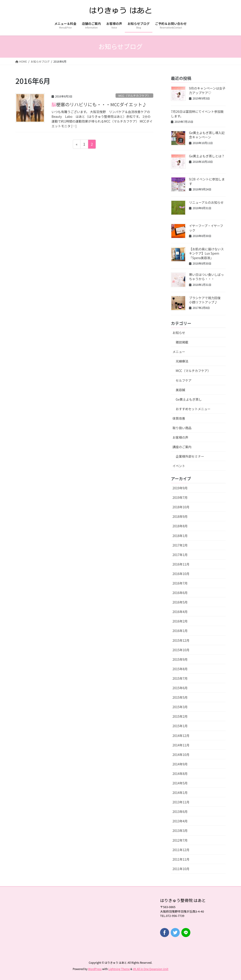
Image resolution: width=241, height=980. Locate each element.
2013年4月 (180, 821)
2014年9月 (180, 764)
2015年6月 (180, 688)
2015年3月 (180, 707)
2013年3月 (180, 831)
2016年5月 (180, 602)
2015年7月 (180, 678)
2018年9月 (180, 516)
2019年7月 (180, 497)
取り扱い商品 (182, 428)
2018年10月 (181, 507)
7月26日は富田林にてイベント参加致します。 (197, 114)
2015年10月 (181, 650)
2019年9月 (180, 488)
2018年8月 (180, 526)
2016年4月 (180, 612)
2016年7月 (180, 583)
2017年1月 (180, 555)
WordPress (95, 969)
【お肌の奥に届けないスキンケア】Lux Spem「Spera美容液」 (206, 253)
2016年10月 (181, 574)
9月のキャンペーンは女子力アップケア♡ (207, 90)
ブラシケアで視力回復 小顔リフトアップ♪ (206, 300)
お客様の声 (180, 437)
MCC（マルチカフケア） (134, 96)
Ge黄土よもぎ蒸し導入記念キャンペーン (207, 135)
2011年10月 (181, 869)
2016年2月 (180, 621)
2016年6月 (180, 593)
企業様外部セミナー (190, 456)
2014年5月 (180, 783)
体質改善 (179, 418)
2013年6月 (180, 812)
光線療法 (182, 361)
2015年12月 (181, 640)
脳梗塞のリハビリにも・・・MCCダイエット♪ (99, 104)
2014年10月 (181, 755)
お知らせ (179, 333)
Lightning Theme (119, 969)
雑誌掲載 (182, 342)
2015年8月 (180, 669)
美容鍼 (180, 390)
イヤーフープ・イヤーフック (206, 228)
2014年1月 (180, 793)
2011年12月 (181, 850)
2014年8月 (180, 774)
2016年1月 (180, 631)
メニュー (179, 352)
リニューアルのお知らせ (206, 202)
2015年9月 (180, 659)
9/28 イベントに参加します (207, 181)
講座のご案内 (182, 447)
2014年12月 (181, 736)
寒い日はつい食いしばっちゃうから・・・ (206, 277)
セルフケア (184, 380)
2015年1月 (180, 726)
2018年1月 (180, 536)
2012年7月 (180, 840)
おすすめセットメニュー (193, 409)
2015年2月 (180, 716)
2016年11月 (181, 564)
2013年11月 (181, 802)
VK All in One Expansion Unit (151, 969)
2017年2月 (180, 545)
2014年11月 (181, 745)
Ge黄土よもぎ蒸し (189, 399)
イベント (179, 466)
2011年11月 (181, 859)
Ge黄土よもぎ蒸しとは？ (207, 156)
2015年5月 (180, 697)
